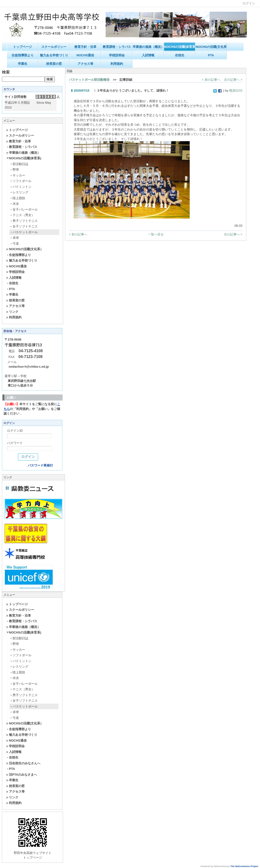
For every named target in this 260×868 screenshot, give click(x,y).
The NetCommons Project (244, 866)
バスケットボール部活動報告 (89, 80)
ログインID (15, 431)
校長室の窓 (54, 64)
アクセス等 (85, 64)
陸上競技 (18, 198)
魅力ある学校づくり (54, 55)
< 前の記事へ (211, 80)
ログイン (249, 3)
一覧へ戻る (156, 234)
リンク (12, 312)
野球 (14, 170)
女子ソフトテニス (24, 226)
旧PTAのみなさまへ (22, 775)
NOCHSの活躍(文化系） (211, 47)
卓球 (14, 238)
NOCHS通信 (85, 55)
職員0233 (236, 91)
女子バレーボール (24, 209)
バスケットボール (24, 232)
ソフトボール (21, 181)
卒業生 (23, 64)
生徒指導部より (23, 55)
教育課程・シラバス (117, 47)
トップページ (22, 47)
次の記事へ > (233, 80)
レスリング (19, 192)
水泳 (14, 204)
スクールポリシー (54, 47)
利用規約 (117, 64)
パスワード (15, 443)
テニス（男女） (22, 215)
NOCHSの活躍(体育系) (180, 47)
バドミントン (21, 187)
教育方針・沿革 (85, 47)
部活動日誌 (19, 164)
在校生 (180, 55)
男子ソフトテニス (24, 221)
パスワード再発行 (40, 465)
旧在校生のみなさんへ (23, 763)
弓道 (14, 244)
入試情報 (148, 55)
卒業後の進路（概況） (148, 47)
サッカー (18, 175)
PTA (211, 55)
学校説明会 (117, 55)
